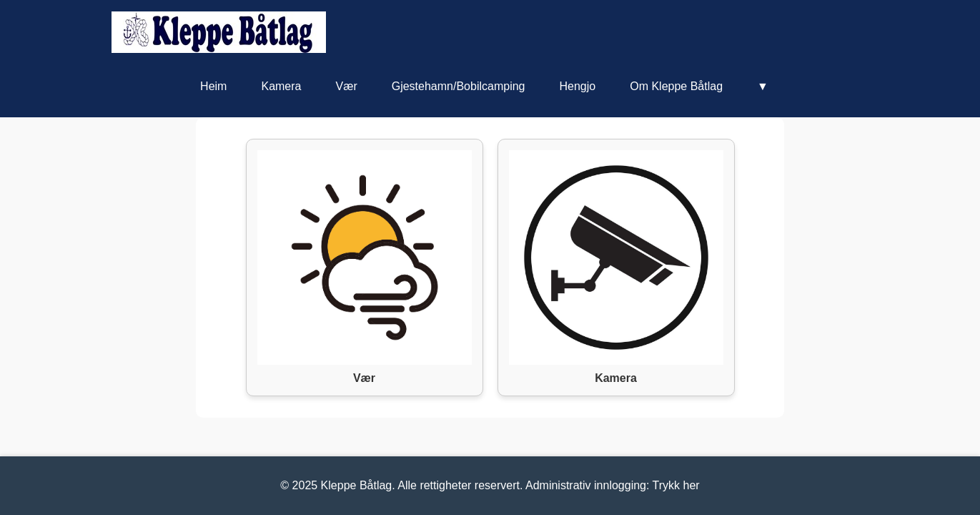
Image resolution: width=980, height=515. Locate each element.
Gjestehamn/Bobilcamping (459, 86)
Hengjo (577, 86)
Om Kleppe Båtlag (676, 86)
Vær (346, 86)
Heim (213, 86)
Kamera (281, 86)
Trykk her (676, 485)
